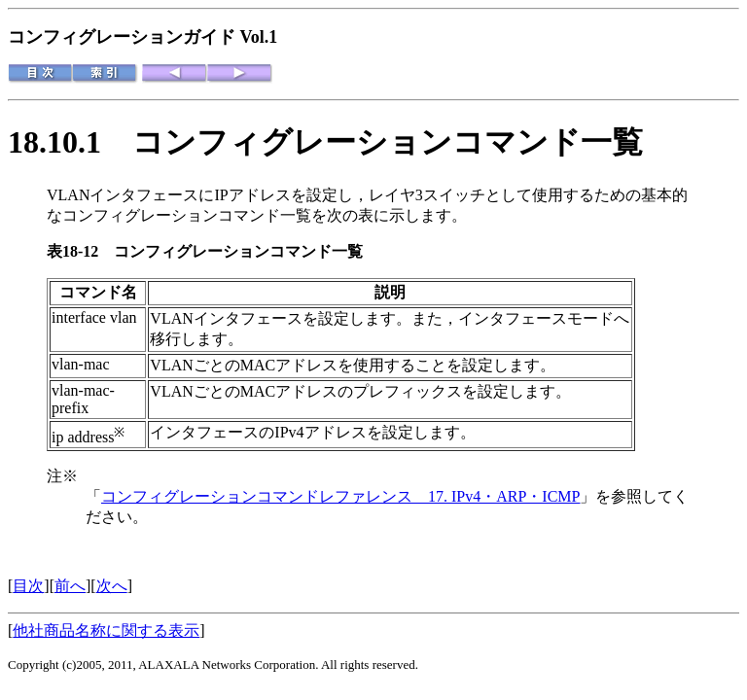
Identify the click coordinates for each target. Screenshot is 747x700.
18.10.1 (70, 142)
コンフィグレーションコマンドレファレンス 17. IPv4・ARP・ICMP (340, 496)
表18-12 (80, 251)
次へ (112, 586)
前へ (70, 586)
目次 (28, 586)
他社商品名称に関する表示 (106, 630)
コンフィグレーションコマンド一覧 (187, 215)
